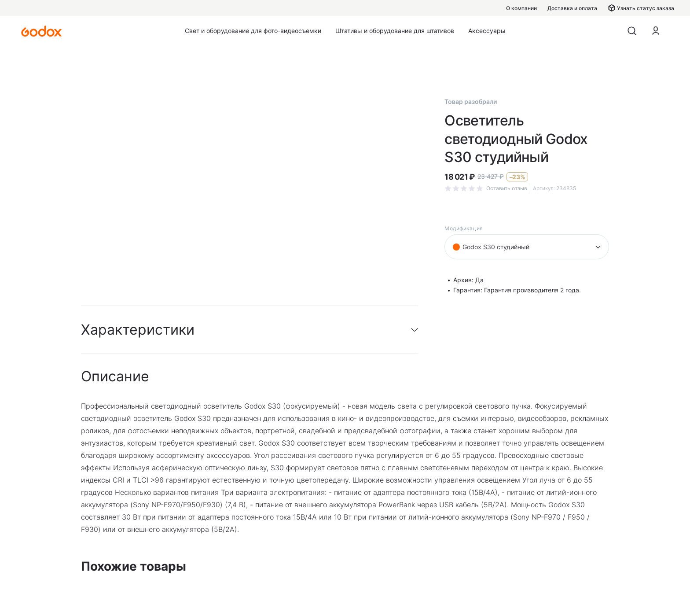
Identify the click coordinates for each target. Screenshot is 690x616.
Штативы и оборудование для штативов (395, 31)
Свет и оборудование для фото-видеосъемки (253, 31)
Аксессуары (487, 31)
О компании (521, 8)
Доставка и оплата (572, 8)
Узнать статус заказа (641, 8)
